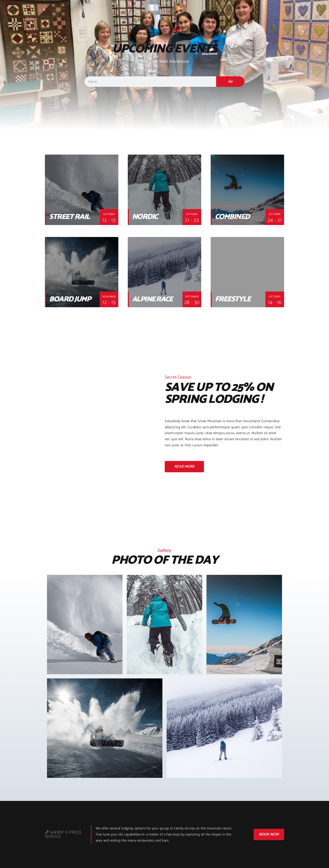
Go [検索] (230, 82)
